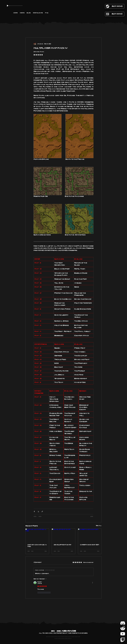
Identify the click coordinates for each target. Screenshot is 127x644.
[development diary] (64, 535)
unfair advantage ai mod (37, 546)
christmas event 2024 (89, 545)
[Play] (8, 6)
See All (99, 526)
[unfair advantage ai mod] (37, 535)
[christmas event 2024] (90, 535)
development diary (63, 545)
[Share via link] (42, 511)
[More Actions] (92, 583)
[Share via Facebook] (34, 511)
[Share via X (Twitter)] (38, 511)
